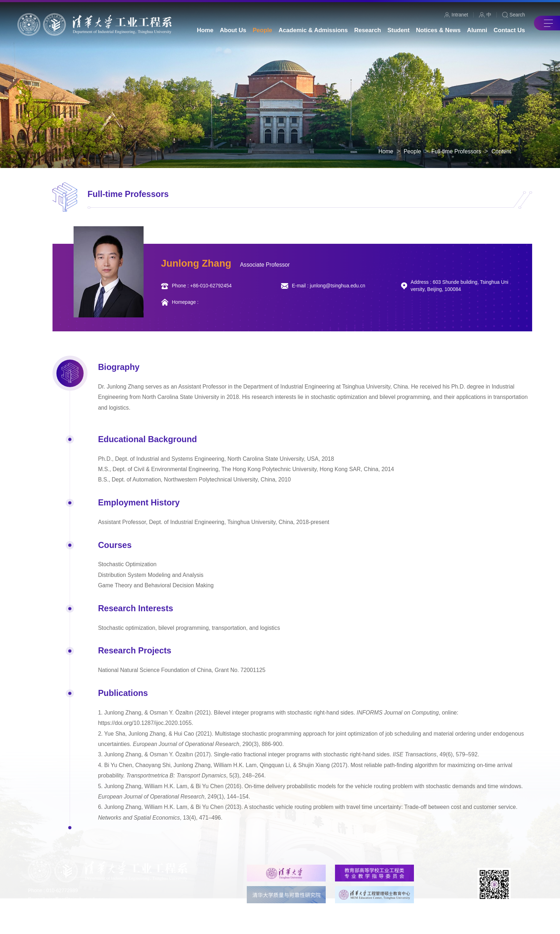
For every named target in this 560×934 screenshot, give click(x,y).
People (412, 151)
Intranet (456, 15)
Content (501, 151)
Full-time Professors (456, 151)
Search (514, 15)
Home (386, 151)
